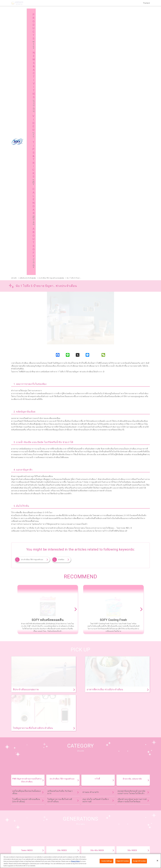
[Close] (157, 861)
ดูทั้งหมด (116, 694)
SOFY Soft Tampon (18, 767)
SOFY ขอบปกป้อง (122, 752)
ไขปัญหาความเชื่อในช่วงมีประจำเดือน (60, 541)
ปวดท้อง (61, 300)
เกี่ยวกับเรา (53, 849)
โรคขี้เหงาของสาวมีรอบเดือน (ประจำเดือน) (26, 541)
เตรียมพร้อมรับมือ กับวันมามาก (60, 533)
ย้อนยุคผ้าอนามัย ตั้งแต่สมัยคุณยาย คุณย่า (131, 602)
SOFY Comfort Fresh (18, 778)
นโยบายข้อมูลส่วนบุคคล (96, 849)
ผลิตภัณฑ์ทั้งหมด (138, 738)
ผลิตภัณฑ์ (19, 823)
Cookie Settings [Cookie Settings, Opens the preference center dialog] (107, 861)
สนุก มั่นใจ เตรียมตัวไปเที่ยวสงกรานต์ (96, 541)
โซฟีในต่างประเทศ (91, 829)
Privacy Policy (75, 861)
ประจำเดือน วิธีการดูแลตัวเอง (32, 300)
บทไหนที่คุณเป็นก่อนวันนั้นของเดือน (27, 533)
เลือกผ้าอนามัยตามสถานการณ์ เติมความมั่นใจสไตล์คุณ (132, 541)
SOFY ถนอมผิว (16, 755)
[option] (48, 350)
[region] (80, 861)
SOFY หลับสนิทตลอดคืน (49, 752)
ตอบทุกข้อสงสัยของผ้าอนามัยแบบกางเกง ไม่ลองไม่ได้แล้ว (131, 533)
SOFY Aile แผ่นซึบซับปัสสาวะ (21, 790)
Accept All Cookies (139, 861)
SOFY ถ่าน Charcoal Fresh (20, 752)
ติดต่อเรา (109, 849)
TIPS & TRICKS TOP (80, 627)
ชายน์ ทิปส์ (123, 823)
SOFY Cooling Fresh (75, 752)
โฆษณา (88, 823)
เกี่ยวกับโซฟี (20, 829)
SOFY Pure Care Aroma (45, 778)
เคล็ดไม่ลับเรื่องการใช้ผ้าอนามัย (129, 610)
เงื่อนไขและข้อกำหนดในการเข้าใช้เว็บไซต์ (72, 849)
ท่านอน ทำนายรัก (91, 533)
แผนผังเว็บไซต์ (55, 829)
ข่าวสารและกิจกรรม (57, 823)
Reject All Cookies (123, 861)
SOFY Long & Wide (71, 778)
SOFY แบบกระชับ (99, 752)
